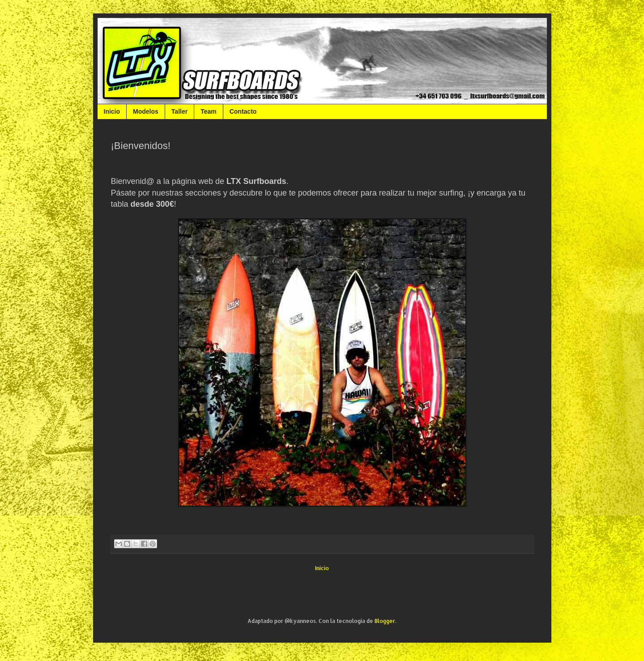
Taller (179, 111)
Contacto (243, 111)
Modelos (146, 111)
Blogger (385, 621)
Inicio (112, 111)
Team (209, 111)
